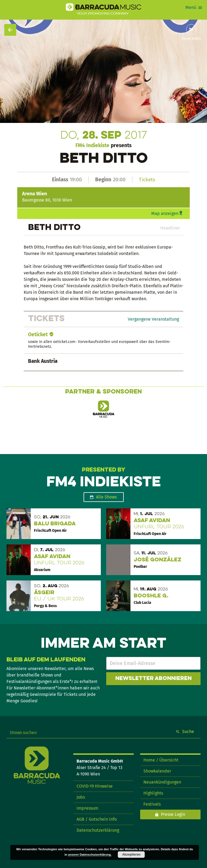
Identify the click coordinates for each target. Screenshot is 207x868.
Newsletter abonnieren (153, 679)
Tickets (147, 180)
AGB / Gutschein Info (97, 819)
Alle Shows (106, 497)
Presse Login (173, 814)
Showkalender (157, 771)
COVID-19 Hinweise (95, 786)
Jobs (81, 797)
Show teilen (191, 39)
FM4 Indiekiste (92, 145)
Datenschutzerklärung (98, 830)
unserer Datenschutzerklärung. (90, 855)
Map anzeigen (165, 213)
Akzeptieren (131, 855)
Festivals (152, 804)
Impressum (87, 808)
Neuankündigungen (162, 782)
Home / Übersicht (161, 760)
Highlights (153, 793)
